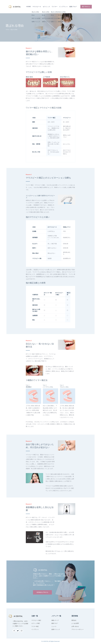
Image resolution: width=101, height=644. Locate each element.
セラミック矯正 (36, 623)
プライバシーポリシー (78, 629)
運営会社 (74, 620)
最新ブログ (73, 7)
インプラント (63, 7)
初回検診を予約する (42, 592)
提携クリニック (56, 629)
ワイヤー (55, 7)
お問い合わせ (75, 626)
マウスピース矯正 (36, 620)
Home (29, 7)
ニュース (54, 626)
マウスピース (37, 7)
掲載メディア (55, 620)
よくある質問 (75, 623)
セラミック (46, 7)
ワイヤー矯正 (35, 626)
